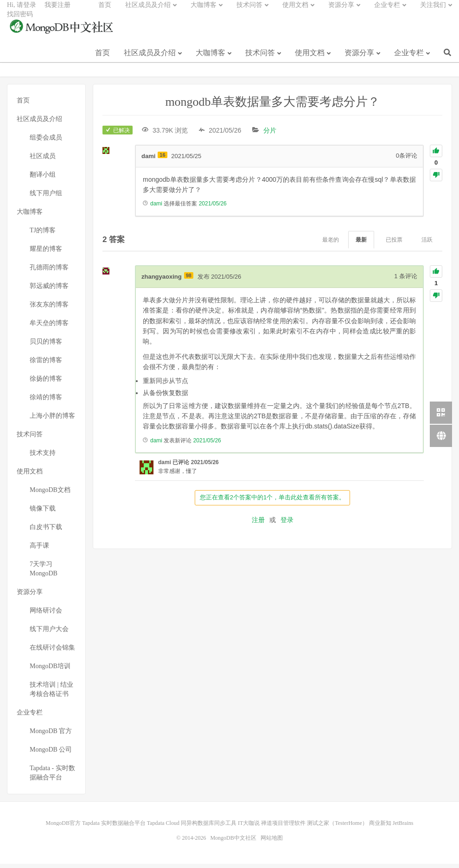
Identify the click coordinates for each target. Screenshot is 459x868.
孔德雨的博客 (49, 271)
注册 (258, 524)
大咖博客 (210, 60)
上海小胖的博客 (52, 420)
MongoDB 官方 (51, 735)
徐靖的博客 (46, 401)
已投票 (394, 244)
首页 (102, 60)
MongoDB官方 (63, 827)
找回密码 (20, 21)
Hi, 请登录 (22, 12)
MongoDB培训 (50, 670)
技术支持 (43, 457)
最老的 (331, 244)
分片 (270, 134)
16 (162, 159)
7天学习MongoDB (44, 573)
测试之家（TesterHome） (337, 827)
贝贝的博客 (46, 346)
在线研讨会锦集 (52, 652)
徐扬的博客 (46, 383)
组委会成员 (46, 142)
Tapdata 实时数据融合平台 (114, 827)
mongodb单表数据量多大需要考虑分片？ (272, 106)
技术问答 (260, 60)
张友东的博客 (49, 309)
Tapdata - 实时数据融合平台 (52, 777)
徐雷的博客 (46, 364)
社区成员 (43, 160)
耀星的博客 (46, 253)
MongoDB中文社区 (63, 34)
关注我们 (433, 12)
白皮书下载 (46, 531)
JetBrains (403, 827)
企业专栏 (409, 60)
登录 (287, 524)
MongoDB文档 (50, 494)
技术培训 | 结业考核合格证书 (51, 693)
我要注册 (57, 12)
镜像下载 (43, 513)
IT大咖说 (249, 827)
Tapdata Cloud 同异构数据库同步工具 (192, 827)
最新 (361, 244)
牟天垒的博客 (49, 327)
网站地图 (272, 842)
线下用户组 (46, 197)
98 (189, 280)
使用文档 (310, 60)
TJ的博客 (43, 234)
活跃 (427, 244)
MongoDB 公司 (51, 754)
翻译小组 (43, 179)
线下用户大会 (49, 633)
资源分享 (359, 60)
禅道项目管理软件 (283, 827)
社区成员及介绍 (150, 60)
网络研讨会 (46, 615)
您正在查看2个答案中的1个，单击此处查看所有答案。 (272, 502)
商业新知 (380, 827)
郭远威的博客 (49, 290)
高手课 (39, 550)
